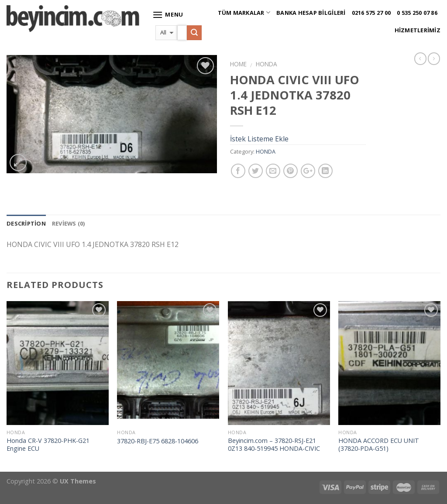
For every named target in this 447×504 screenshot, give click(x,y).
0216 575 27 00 (371, 13)
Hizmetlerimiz (418, 30)
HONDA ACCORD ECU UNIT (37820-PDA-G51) (379, 445)
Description (26, 223)
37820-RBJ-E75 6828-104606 (158, 441)
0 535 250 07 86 (417, 13)
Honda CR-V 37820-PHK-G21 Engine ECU (48, 445)
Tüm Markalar (244, 12)
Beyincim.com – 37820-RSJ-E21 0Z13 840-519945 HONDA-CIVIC (274, 445)
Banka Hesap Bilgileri (311, 13)
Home (238, 64)
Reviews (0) (69, 223)
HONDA (266, 64)
